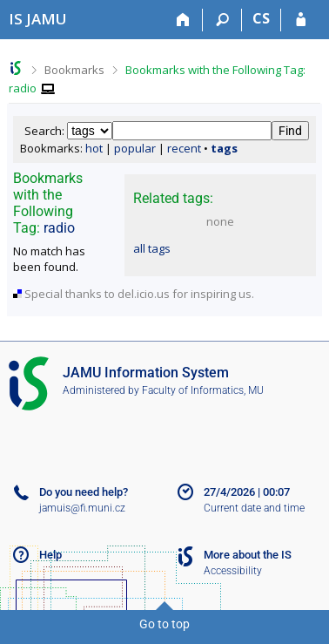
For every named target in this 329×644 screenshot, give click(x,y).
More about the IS (248, 555)
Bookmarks (74, 70)
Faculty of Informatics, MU (203, 390)
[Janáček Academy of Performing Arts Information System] (38, 19)
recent (184, 148)
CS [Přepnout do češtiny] (261, 18)
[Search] (222, 20)
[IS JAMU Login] (301, 20)
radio (59, 228)
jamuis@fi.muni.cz (82, 508)
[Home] (183, 20)
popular (135, 148)
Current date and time (254, 508)
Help (50, 555)
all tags (152, 248)
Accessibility (233, 571)
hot (94, 148)
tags (224, 148)
